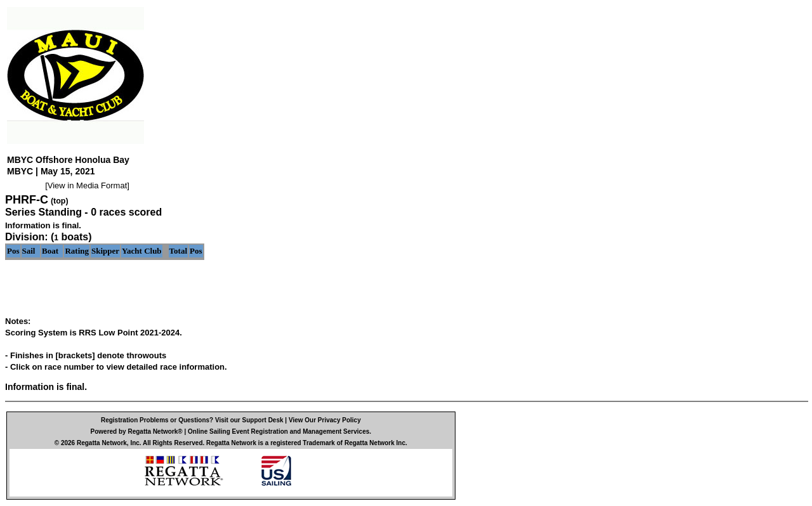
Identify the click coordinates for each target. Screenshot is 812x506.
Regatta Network (102, 443)
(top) (60, 201)
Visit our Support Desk (249, 420)
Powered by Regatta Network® (137, 431)
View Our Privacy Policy (325, 420)
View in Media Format (87, 185)
